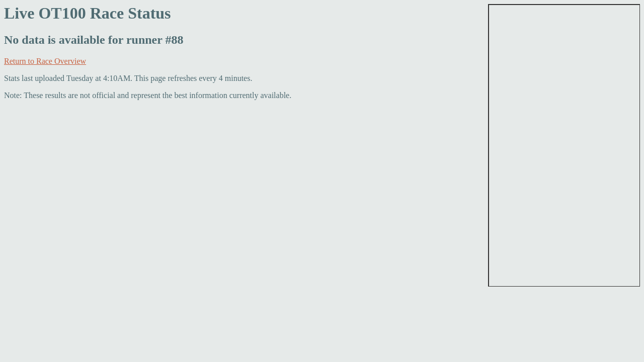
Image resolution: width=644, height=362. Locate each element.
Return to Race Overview (45, 61)
